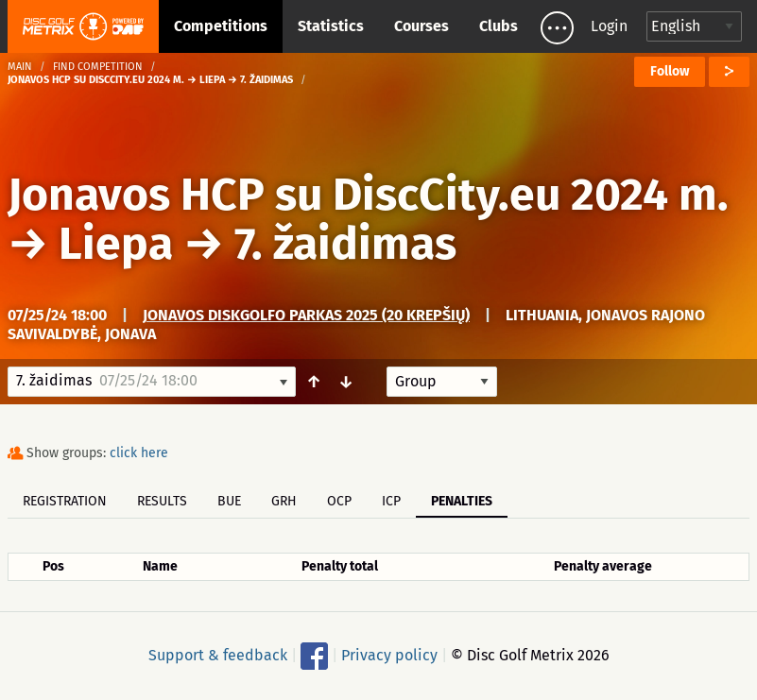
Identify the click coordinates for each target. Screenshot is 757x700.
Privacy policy (389, 655)
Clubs (499, 26)
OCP (339, 501)
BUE (229, 501)
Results (162, 501)
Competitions (221, 26)
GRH (284, 501)
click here (139, 453)
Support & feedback (218, 655)
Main (20, 67)
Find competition (98, 67)
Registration (65, 501)
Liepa (116, 244)
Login (609, 26)
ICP (391, 501)
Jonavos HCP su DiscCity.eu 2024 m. (368, 195)
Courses (422, 26)
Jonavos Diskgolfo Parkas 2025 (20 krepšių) (306, 315)
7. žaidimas (345, 244)
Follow (670, 71)
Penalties (462, 501)
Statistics (331, 26)
